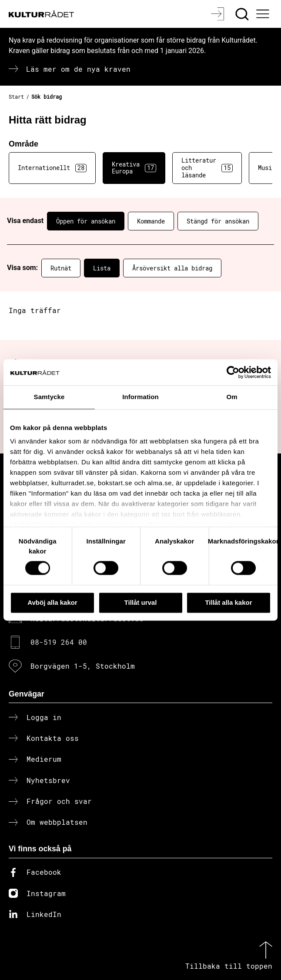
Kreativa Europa (134, 168)
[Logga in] (219, 14)
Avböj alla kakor (52, 602)
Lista (102, 268)
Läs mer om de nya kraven (78, 69)
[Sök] (243, 14)
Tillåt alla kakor (228, 602)
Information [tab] (140, 397)
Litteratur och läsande (207, 168)
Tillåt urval (141, 602)
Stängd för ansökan (218, 221)
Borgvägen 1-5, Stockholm (83, 666)
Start (16, 97)
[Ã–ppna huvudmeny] (264, 14)
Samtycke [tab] (49, 397)
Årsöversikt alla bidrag (172, 268)
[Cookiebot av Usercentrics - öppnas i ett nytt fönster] (233, 372)
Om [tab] (232, 397)
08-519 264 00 (59, 642)
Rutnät (61, 268)
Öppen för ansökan (86, 221)
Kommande (151, 221)
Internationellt (52, 168)
